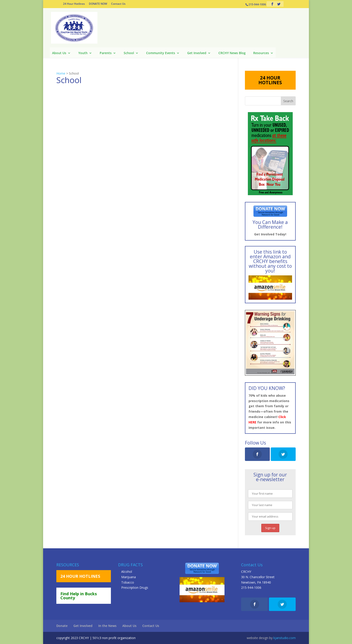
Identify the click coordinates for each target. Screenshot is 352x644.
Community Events (161, 53)
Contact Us (118, 4)
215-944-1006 (251, 588)
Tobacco (128, 582)
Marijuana (129, 577)
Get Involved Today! (270, 234)
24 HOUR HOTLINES (270, 80)
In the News (107, 626)
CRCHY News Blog (232, 53)
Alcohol (127, 572)
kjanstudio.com (285, 638)
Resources (261, 53)
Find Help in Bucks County (79, 596)
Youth (83, 53)
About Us (59, 53)
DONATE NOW (98, 4)
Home (61, 73)
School (129, 53)
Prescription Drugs (135, 588)
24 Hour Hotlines (74, 4)
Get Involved (197, 53)
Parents (106, 53)
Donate (62, 626)
